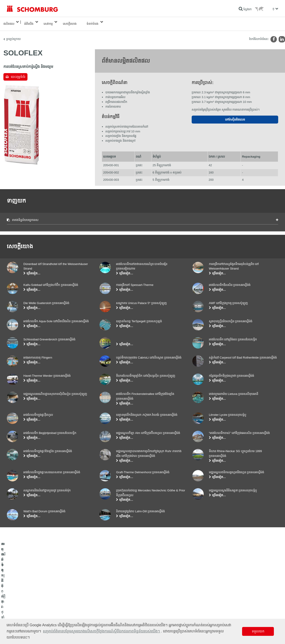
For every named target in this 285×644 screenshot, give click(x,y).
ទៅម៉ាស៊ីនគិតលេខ (235, 116)
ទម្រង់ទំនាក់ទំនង (109, 611)
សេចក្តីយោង (70, 22)
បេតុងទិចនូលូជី (15, 618)
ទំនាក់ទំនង (92, 22)
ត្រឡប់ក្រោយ (13, 35)
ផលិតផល (9, 22)
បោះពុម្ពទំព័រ (18, 73)
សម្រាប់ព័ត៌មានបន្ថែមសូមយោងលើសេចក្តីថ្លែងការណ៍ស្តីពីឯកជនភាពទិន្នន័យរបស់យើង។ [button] (102, 631)
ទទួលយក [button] (258, 631)
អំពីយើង (29, 22)
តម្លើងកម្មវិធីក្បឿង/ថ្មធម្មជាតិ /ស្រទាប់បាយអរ (30, 604)
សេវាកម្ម (48, 22)
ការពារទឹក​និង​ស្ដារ (16, 597)
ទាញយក (104, 604)
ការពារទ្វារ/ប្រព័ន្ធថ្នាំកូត (19, 611)
